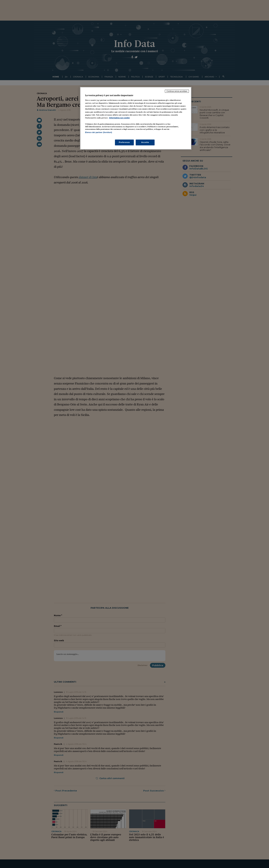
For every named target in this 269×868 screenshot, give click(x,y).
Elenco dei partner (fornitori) (99, 132)
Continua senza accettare (177, 91)
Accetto (145, 142)
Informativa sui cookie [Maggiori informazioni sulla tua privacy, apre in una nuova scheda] (119, 118)
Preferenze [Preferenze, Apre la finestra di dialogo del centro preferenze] (124, 142)
